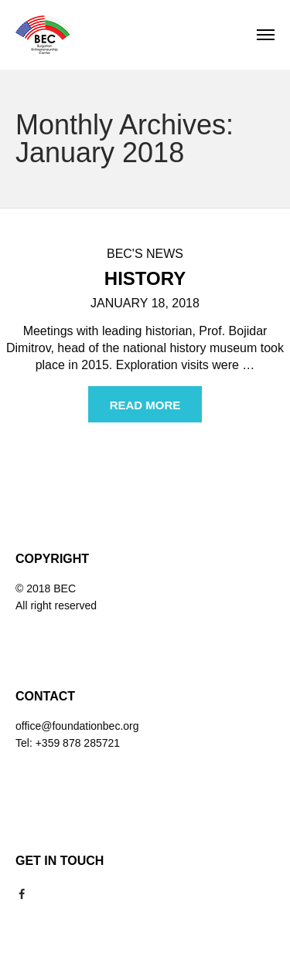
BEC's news (145, 254)
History (145, 278)
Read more (145, 405)
